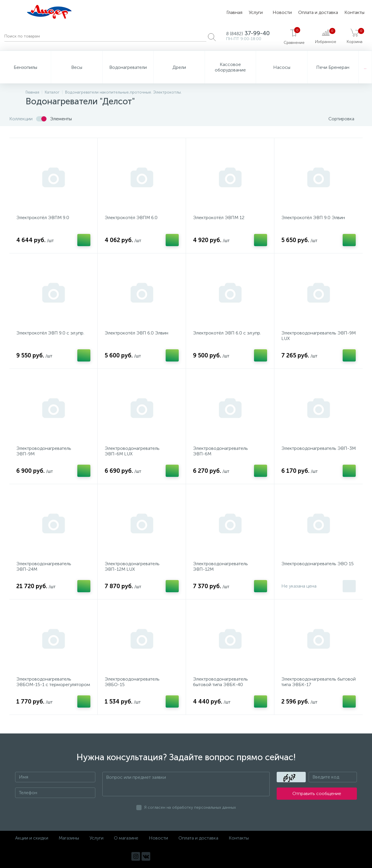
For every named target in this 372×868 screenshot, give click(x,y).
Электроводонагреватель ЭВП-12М (220, 566)
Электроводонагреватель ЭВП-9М (44, 451)
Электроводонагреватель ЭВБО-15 (132, 682)
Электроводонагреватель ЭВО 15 (318, 564)
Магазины (69, 838)
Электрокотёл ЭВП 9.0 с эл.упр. (50, 333)
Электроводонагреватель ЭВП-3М (319, 448)
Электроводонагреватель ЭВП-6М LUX (132, 451)
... (365, 67)
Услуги (256, 12)
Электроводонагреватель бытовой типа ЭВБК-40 (220, 682)
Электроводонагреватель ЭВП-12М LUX (132, 566)
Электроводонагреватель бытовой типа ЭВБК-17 (319, 682)
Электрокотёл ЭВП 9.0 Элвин (313, 218)
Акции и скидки (32, 838)
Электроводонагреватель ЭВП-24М (44, 566)
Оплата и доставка (318, 12)
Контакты (354, 12)
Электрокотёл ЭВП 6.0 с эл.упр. (227, 333)
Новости (282, 12)
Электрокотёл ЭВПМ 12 (219, 218)
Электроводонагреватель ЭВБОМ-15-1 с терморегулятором (53, 682)
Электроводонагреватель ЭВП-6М (220, 451)
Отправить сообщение (317, 794)
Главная (234, 12)
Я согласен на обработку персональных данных (190, 808)
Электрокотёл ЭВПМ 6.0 (131, 218)
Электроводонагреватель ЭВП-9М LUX (319, 336)
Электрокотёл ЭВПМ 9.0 (43, 218)
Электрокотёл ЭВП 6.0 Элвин (136, 333)
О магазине (126, 838)
